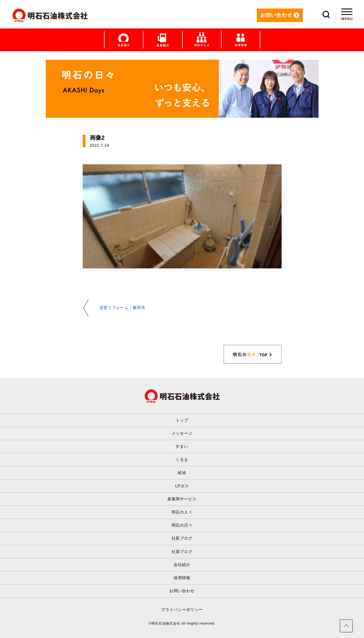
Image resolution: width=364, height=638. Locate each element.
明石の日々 (182, 525)
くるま (182, 459)
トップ (182, 420)
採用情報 (182, 578)
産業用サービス (182, 499)
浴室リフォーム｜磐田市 (122, 308)
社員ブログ (182, 552)
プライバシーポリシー (182, 610)
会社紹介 (182, 565)
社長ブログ (182, 538)
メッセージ (182, 433)
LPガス (182, 486)
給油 (182, 473)
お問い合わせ (182, 591)
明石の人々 (182, 512)
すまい (182, 446)
